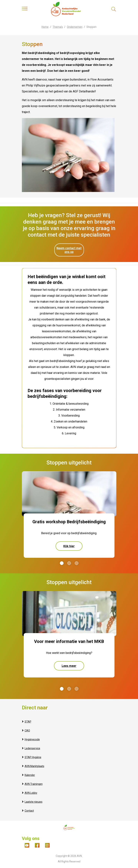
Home (45, 27)
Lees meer (69, 666)
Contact (29, 811)
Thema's (58, 27)
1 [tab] (62, 563)
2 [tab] (69, 563)
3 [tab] (77, 563)
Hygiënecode (32, 739)
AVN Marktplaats (34, 766)
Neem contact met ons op (69, 250)
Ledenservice (32, 748)
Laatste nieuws (34, 802)
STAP (28, 722)
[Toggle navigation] (25, 9)
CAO (27, 731)
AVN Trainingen (34, 784)
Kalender (30, 775)
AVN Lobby (31, 793)
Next (113, 563)
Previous (23, 563)
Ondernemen (75, 27)
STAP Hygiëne (33, 757)
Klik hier (69, 546)
